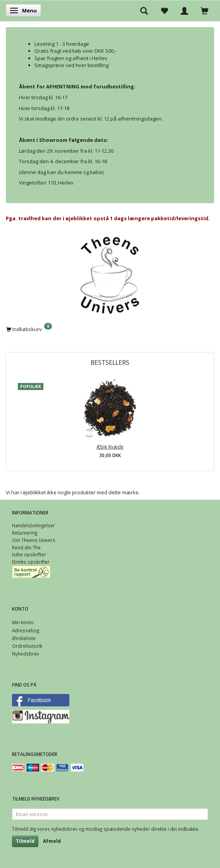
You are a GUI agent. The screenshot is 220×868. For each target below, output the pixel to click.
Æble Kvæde (110, 447)
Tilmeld (25, 841)
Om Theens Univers (34, 540)
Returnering (25, 533)
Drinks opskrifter (31, 562)
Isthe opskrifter (29, 554)
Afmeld (52, 841)
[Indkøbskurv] (110, 329)
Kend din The (26, 547)
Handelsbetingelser (34, 525)
